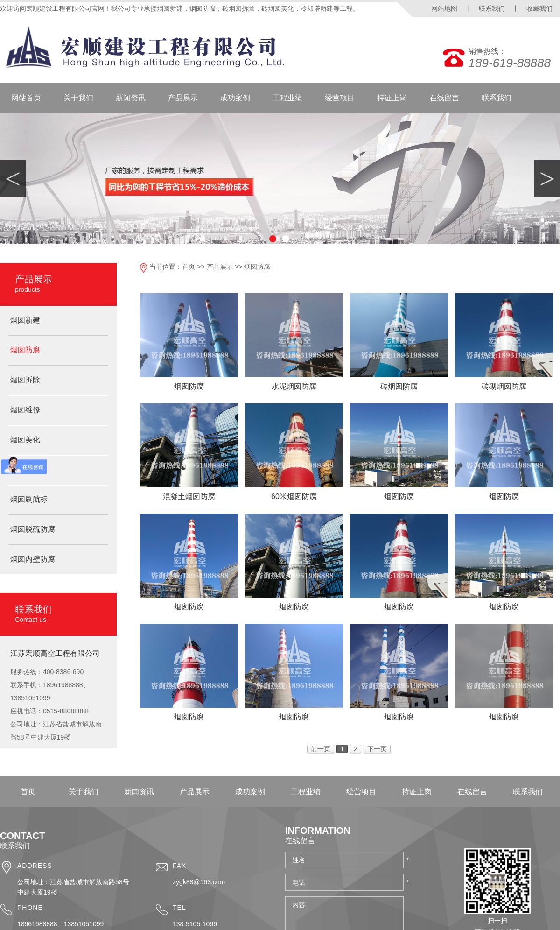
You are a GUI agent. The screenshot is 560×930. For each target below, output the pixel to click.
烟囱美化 (25, 440)
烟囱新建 (25, 320)
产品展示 (183, 98)
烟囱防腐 (25, 350)
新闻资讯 (131, 98)
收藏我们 (539, 8)
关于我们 (78, 98)
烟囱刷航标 (29, 499)
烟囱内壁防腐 (33, 559)
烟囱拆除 (25, 380)
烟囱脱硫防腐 (33, 529)
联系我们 (492, 8)
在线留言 (444, 98)
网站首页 (26, 98)
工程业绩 (287, 98)
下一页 (377, 749)
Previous (13, 179)
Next (547, 179)
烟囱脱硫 (25, 469)
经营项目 (340, 98)
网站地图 (444, 8)
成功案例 (235, 98)
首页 (189, 267)
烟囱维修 (25, 410)
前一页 (321, 749)
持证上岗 (392, 98)
